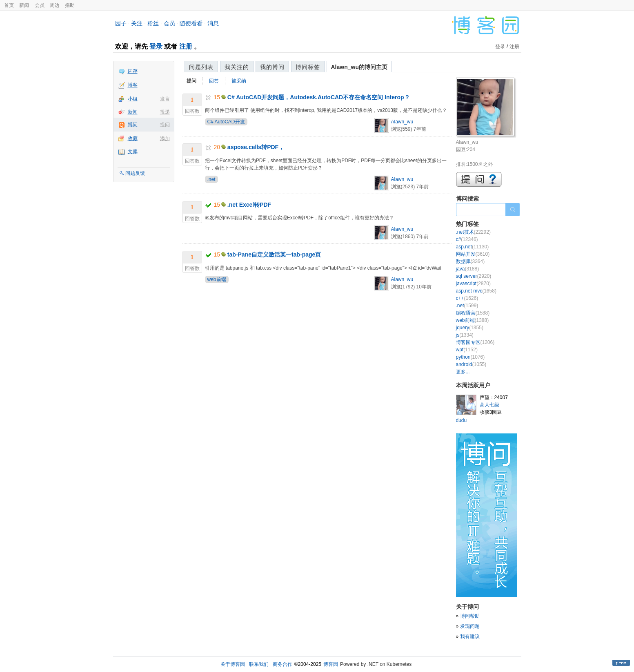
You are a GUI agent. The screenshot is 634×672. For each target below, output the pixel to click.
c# (467, 239)
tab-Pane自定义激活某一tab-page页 (274, 255)
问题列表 (201, 67)
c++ (467, 298)
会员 (40, 5)
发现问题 (470, 626)
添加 (165, 138)
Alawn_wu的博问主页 (359, 67)
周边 (55, 5)
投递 (165, 112)
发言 (165, 99)
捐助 (70, 5)
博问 (133, 125)
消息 (213, 23)
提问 (165, 125)
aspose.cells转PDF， (256, 147)
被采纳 (239, 81)
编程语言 (473, 313)
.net (211, 179)
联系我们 (259, 664)
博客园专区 (475, 342)
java (468, 269)
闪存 (133, 71)
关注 (137, 23)
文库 (133, 152)
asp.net (473, 247)
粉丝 (153, 23)
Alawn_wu (402, 122)
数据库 (470, 261)
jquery (470, 328)
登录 (156, 46)
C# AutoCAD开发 (226, 122)
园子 (121, 23)
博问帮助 (470, 616)
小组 (133, 99)
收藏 (133, 138)
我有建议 (470, 636)
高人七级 (489, 405)
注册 (186, 46)
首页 (9, 5)
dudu (462, 420)
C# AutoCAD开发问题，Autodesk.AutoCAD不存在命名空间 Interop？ (319, 97)
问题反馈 (135, 173)
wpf (467, 350)
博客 (133, 85)
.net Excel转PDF (249, 205)
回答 (214, 81)
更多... (463, 372)
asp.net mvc (476, 291)
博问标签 (308, 67)
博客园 (331, 664)
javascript (473, 284)
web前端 (217, 279)
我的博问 (272, 67)
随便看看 (191, 23)
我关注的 (237, 67)
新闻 (24, 5)
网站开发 (473, 254)
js (465, 335)
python (470, 357)
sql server (474, 276)
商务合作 (283, 664)
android (471, 364)
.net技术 (473, 232)
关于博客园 (233, 664)
